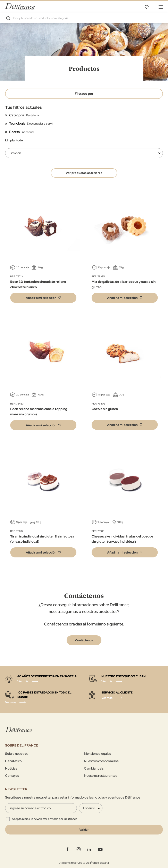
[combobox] (84, 18)
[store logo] (20, 7)
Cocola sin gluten (105, 409)
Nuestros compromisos (101, 761)
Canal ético (13, 761)
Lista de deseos (146, 7)
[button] (43, 298)
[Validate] (84, 830)
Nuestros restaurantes (100, 776)
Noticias (11, 768)
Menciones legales (97, 754)
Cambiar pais (94, 768)
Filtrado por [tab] (84, 94)
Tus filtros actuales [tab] (23, 107)
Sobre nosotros (17, 754)
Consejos (12, 776)
